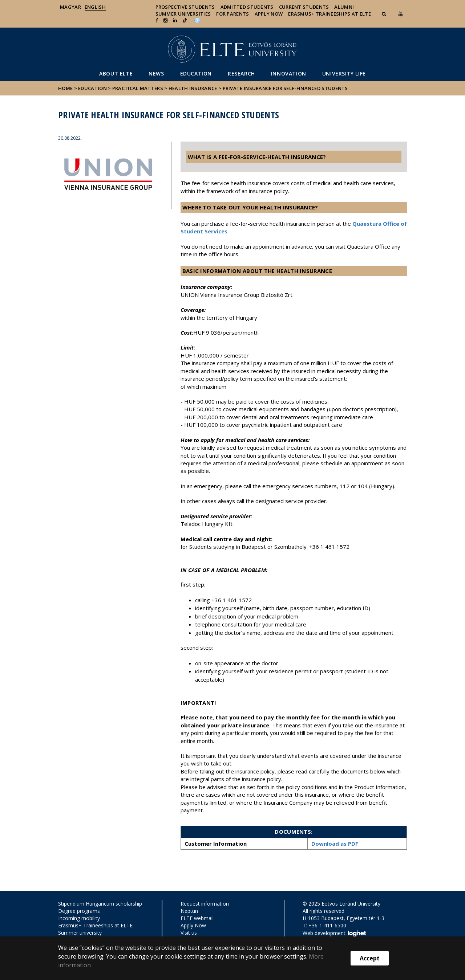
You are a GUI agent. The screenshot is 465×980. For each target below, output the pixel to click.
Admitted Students (247, 7)
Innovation (289, 73)
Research (241, 73)
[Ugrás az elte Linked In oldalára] (175, 20)
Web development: (334, 934)
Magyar (70, 7)
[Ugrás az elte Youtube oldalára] (401, 14)
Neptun (189, 911)
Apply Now (269, 14)
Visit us (189, 933)
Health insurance (193, 88)
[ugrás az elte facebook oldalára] (157, 20)
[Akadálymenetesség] (197, 20)
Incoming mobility (79, 918)
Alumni (344, 7)
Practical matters (138, 88)
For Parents (232, 14)
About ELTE (116, 73)
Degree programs (79, 911)
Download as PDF (335, 844)
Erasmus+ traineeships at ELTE (329, 14)
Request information (205, 904)
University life (344, 73)
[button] (385, 14)
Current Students (304, 7)
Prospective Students (185, 7)
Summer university (80, 933)
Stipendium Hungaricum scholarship (100, 904)
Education (196, 73)
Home (66, 88)
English (95, 7)
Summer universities (183, 14)
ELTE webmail (197, 918)
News (156, 73)
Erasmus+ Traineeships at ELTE (95, 925)
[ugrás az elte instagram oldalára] (165, 20)
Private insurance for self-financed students (285, 88)
